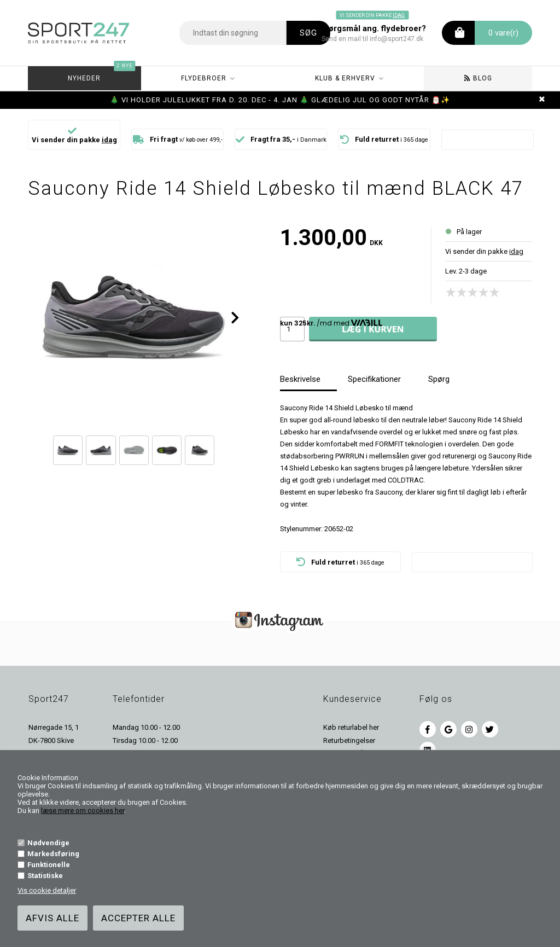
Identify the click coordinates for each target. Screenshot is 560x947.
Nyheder (102, 74)
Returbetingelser (349, 740)
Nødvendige (48, 843)
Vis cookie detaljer (47, 890)
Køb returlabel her (351, 727)
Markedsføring (53, 854)
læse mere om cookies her (83, 811)
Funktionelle (49, 865)
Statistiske (45, 876)
